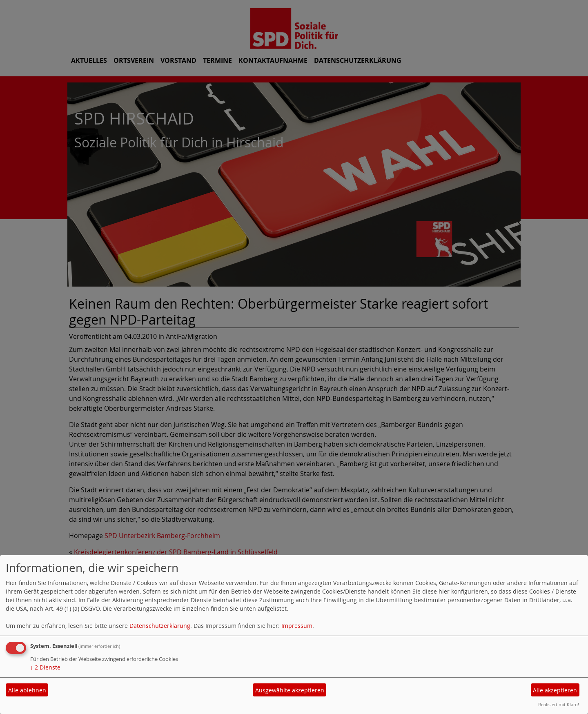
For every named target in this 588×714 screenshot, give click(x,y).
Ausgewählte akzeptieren (290, 690)
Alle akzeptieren (555, 690)
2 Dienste (45, 667)
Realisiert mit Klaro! (559, 704)
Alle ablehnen (27, 690)
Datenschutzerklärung (160, 626)
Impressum (297, 626)
